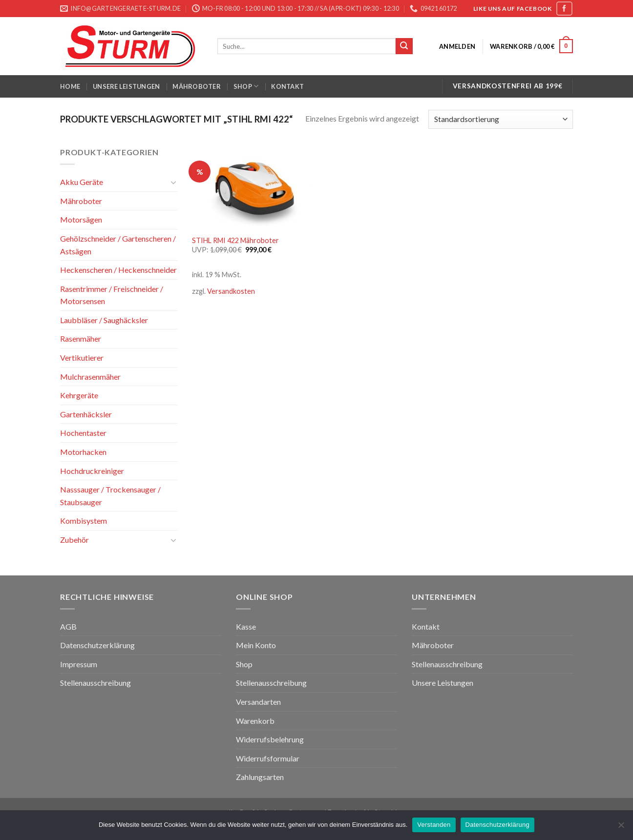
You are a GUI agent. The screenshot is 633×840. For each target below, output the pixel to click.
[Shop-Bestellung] (501, 119)
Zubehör (74, 540)
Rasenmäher (81, 338)
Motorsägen (81, 219)
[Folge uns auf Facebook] (564, 9)
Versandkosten (231, 291)
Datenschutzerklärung (97, 645)
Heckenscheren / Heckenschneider (118, 270)
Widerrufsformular (268, 758)
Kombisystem (84, 521)
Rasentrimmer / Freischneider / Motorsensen (112, 295)
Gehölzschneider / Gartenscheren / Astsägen (118, 245)
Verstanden (434, 825)
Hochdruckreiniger (92, 471)
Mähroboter (197, 86)
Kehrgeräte (79, 395)
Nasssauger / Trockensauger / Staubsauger (110, 496)
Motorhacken (83, 452)
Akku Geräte (82, 182)
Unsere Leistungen (126, 86)
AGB (68, 626)
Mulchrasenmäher (90, 377)
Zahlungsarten (260, 777)
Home (70, 86)
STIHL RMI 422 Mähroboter (235, 240)
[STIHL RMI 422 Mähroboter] (252, 187)
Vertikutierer (82, 358)
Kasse (246, 626)
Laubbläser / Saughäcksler (104, 320)
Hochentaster (83, 433)
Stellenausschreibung (95, 683)
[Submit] (404, 46)
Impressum (79, 664)
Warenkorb (255, 721)
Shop (246, 86)
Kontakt (287, 86)
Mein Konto (256, 645)
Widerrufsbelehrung (270, 739)
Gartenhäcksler (86, 414)
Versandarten (258, 702)
